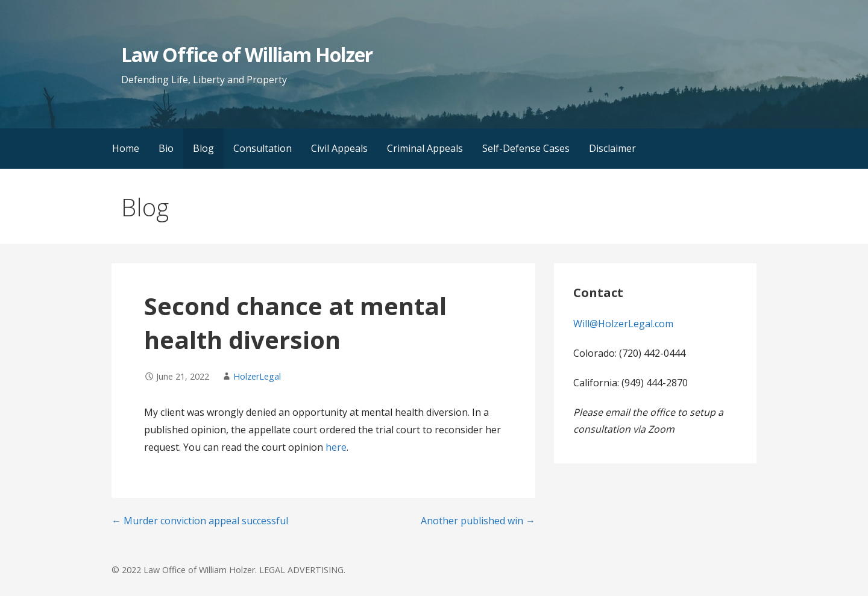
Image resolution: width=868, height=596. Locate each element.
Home (126, 148)
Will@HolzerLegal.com (623, 324)
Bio (166, 148)
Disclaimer (612, 148)
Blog (203, 148)
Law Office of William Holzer (247, 55)
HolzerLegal (257, 376)
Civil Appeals (339, 148)
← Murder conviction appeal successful (200, 521)
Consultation (263, 148)
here (336, 447)
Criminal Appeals (425, 148)
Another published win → (478, 521)
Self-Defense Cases (526, 148)
